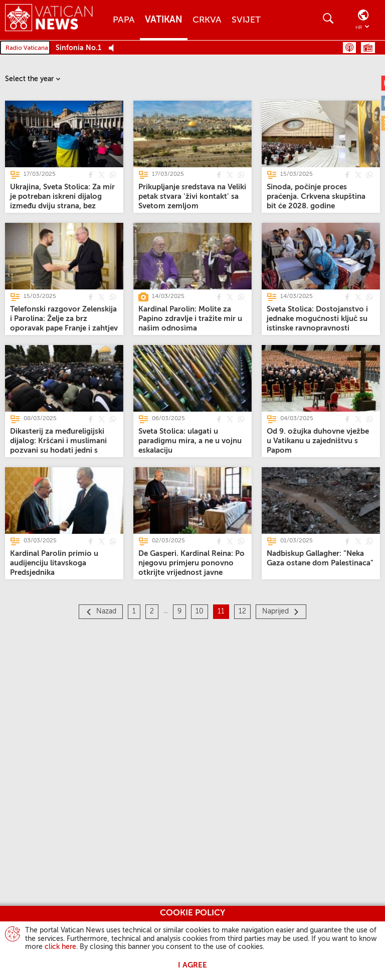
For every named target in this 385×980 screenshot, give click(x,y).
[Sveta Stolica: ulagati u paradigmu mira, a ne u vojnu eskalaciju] (190, 441)
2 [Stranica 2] (152, 611)
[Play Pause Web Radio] (114, 48)
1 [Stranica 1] (134, 611)
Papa (124, 20)
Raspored (368, 48)
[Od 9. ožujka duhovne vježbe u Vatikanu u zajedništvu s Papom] (318, 441)
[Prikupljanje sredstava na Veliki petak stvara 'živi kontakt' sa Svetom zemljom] (192, 197)
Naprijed (275, 611)
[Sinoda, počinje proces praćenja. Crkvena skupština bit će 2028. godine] (316, 197)
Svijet (246, 20)
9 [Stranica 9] (179, 611)
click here (60, 947)
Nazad (106, 611)
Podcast (349, 48)
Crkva (207, 20)
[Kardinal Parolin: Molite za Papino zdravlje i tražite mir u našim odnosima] (190, 319)
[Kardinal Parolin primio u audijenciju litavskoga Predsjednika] (54, 563)
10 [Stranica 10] (200, 611)
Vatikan (164, 20)
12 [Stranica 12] (242, 611)
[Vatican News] (49, 20)
